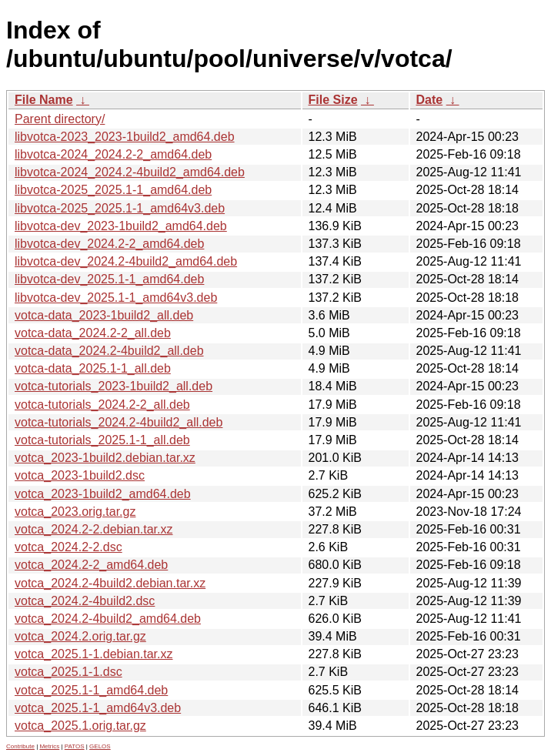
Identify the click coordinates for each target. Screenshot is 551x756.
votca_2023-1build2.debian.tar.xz (105, 458)
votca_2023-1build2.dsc (80, 475)
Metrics (49, 746)
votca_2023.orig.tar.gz (75, 512)
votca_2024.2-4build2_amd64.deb (108, 619)
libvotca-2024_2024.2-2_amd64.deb (113, 154)
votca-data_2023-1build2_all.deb (104, 315)
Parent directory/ (60, 119)
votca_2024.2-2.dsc (68, 547)
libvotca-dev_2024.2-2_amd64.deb (109, 244)
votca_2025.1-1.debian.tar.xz (94, 654)
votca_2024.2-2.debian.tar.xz (94, 529)
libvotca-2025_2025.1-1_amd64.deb (113, 190)
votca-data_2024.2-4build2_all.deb (109, 351)
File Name (44, 100)
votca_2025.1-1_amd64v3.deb (98, 708)
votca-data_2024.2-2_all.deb (93, 333)
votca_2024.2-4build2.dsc (85, 601)
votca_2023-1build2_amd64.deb (103, 494)
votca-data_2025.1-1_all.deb (93, 368)
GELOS (100, 746)
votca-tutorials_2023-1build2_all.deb (114, 386)
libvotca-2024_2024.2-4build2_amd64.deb (130, 172)
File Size (333, 100)
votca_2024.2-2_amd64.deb (91, 565)
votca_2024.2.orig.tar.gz (80, 636)
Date (430, 100)
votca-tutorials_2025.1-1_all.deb (102, 440)
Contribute (20, 746)
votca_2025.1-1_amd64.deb (91, 690)
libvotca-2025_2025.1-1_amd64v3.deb (120, 208)
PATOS (75, 746)
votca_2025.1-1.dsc (68, 672)
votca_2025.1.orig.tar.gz (80, 726)
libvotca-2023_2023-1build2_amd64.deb (125, 137)
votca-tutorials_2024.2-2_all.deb (102, 405)
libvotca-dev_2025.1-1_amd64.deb (109, 279)
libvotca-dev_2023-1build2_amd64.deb (121, 226)
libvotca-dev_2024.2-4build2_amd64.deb (126, 261)
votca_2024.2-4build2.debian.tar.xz (110, 583)
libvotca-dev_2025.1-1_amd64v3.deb (116, 298)
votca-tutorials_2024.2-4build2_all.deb (119, 422)
